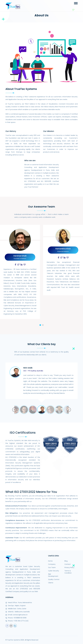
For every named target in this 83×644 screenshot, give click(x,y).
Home (50, 561)
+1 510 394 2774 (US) (21, 621)
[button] (40, 325)
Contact (68, 564)
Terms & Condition (68, 572)
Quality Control (54, 579)
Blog (66, 561)
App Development (53, 575)
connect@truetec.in (20, 615)
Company (52, 564)
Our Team (52, 567)
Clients (51, 583)
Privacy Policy (69, 567)
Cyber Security (54, 571)
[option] (42, 384)
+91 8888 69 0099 (20, 618)
